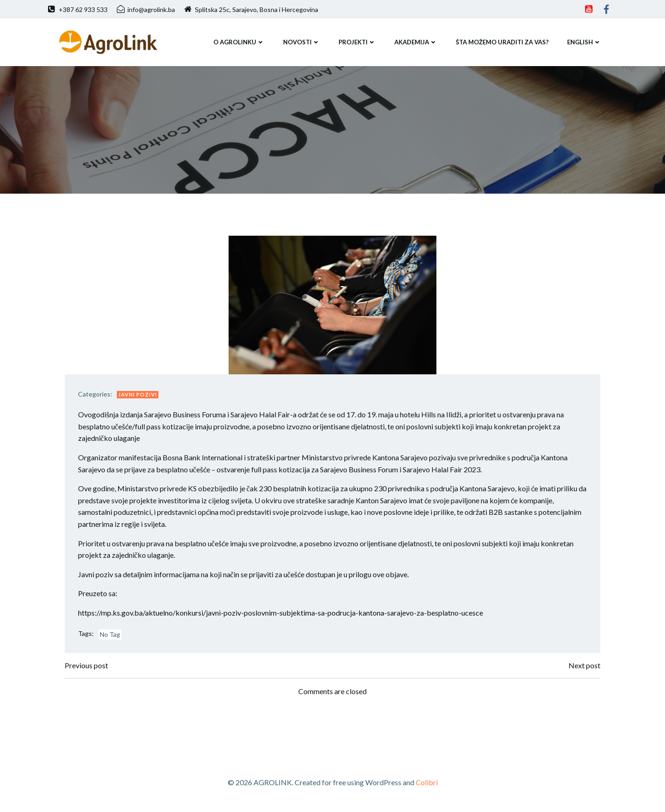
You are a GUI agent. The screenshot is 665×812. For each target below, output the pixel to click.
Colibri (427, 785)
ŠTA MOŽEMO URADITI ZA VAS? (502, 41)
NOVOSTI (301, 41)
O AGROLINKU (239, 41)
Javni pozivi (139, 396)
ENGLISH (584, 41)
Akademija (415, 41)
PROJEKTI (357, 41)
